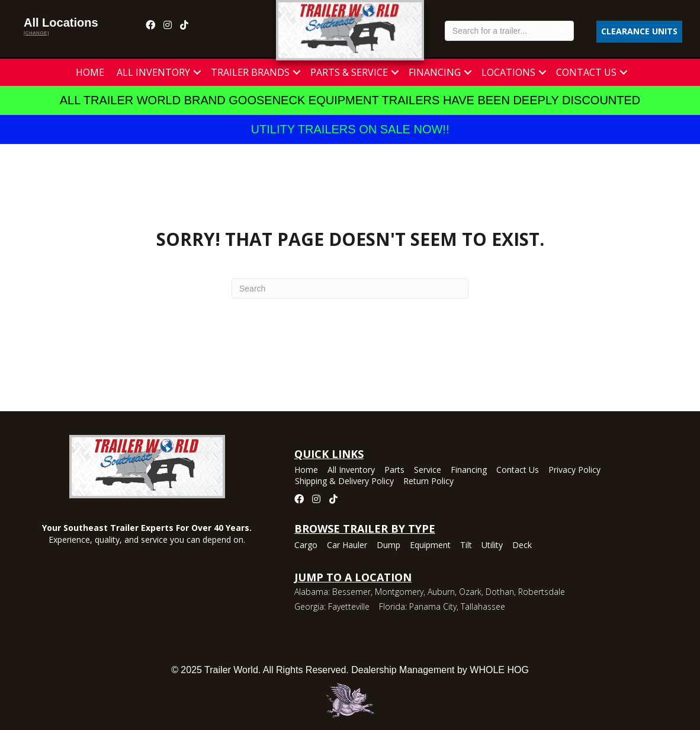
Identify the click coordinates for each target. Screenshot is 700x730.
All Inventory (153, 72)
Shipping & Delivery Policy (344, 482)
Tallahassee (483, 606)
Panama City (433, 606)
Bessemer (351, 592)
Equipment (430, 546)
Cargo (306, 546)
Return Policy (428, 482)
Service (428, 470)
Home (90, 72)
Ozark (470, 592)
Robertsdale (542, 592)
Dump (388, 546)
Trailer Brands (250, 72)
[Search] (350, 289)
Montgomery (399, 592)
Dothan (500, 592)
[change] (36, 33)
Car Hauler (347, 546)
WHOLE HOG (499, 670)
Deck (522, 546)
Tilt (466, 546)
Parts (394, 470)
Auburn (441, 592)
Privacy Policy (574, 470)
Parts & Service (349, 72)
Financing (435, 72)
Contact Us (586, 72)
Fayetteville (349, 606)
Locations (508, 72)
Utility (492, 546)
